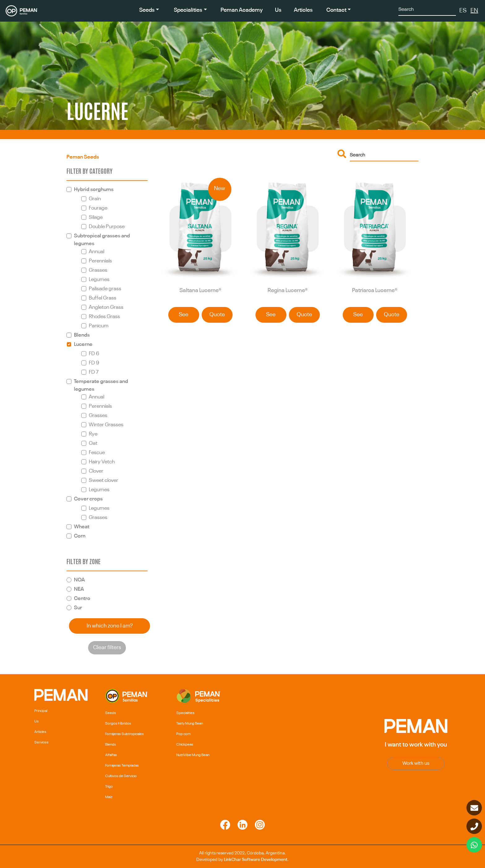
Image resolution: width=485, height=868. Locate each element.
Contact (336, 10)
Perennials (100, 261)
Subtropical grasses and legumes (102, 240)
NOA (79, 580)
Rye (93, 434)
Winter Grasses (106, 425)
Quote (217, 315)
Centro (82, 599)
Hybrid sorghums (94, 190)
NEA (79, 589)
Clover (96, 471)
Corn (80, 536)
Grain (95, 199)
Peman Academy (242, 10)
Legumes (99, 280)
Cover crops (88, 499)
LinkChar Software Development (256, 860)
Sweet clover (103, 481)
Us (278, 10)
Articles (303, 10)
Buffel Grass (103, 298)
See (184, 315)
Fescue (97, 453)
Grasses (98, 270)
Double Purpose (107, 227)
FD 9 (94, 363)
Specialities (188, 10)
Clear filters (107, 648)
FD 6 (94, 354)
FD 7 (94, 372)
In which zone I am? (110, 626)
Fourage (98, 208)
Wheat (82, 527)
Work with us (416, 764)
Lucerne (83, 345)
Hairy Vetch (102, 462)
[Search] (427, 9)
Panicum (99, 326)
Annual (97, 252)
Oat (93, 443)
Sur (78, 608)
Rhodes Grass (104, 317)
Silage (96, 217)
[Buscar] (384, 155)
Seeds (147, 10)
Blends (82, 335)
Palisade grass (105, 289)
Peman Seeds (83, 157)
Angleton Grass (106, 307)
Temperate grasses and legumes (101, 385)
